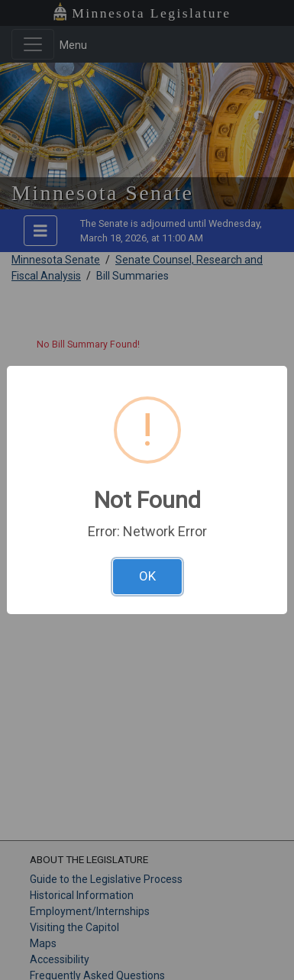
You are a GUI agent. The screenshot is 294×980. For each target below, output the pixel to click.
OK (147, 576)
